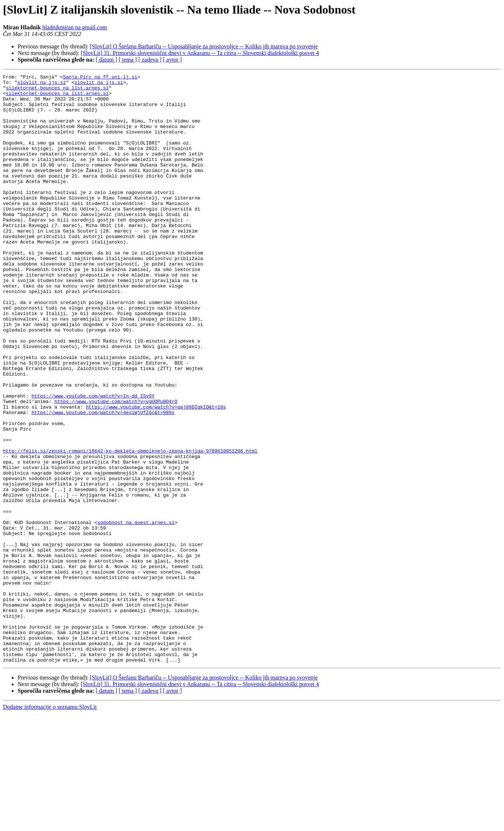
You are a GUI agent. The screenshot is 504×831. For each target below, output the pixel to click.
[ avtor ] (172, 60)
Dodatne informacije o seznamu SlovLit (50, 825)
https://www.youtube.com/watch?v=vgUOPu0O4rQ (116, 467)
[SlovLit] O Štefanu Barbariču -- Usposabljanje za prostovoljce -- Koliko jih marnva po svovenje (204, 46)
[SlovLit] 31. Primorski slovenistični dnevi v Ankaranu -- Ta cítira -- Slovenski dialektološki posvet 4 (200, 53)
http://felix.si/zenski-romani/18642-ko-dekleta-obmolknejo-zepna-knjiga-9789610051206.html (130, 527)
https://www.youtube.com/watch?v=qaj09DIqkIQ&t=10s (156, 474)
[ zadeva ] (150, 60)
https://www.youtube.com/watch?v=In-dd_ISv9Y (93, 461)
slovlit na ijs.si (42, 84)
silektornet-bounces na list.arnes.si (57, 91)
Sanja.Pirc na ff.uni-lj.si (100, 78)
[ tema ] (128, 60)
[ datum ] (106, 60)
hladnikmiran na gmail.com (75, 27)
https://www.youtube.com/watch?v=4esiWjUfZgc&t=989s (103, 480)
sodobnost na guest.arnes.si (136, 612)
